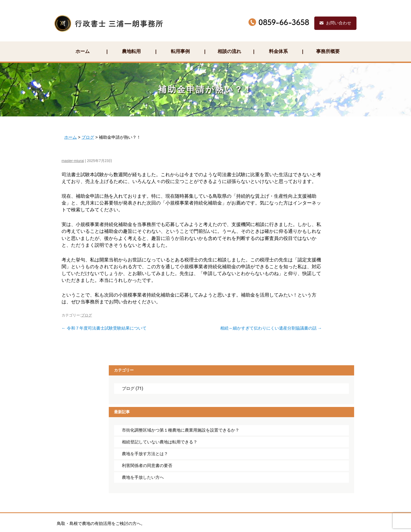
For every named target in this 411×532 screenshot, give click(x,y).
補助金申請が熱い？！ (206, 74)
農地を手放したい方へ (313, 248)
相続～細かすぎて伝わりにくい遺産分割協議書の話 (213, 334)
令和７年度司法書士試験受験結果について (101, 334)
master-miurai (70, 146)
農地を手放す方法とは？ (315, 219)
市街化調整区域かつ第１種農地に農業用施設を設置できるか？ (315, 185)
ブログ (84, 321)
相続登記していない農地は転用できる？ (315, 204)
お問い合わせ (345, 12)
